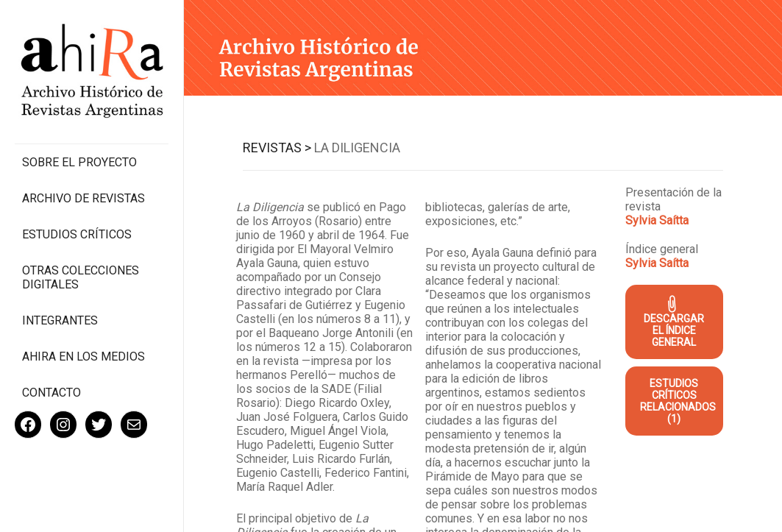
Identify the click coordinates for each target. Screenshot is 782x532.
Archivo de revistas (83, 198)
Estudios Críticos (77, 234)
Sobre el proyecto (79, 162)
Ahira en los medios (83, 357)
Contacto (51, 393)
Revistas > (277, 148)
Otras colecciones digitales (81, 277)
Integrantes (60, 320)
